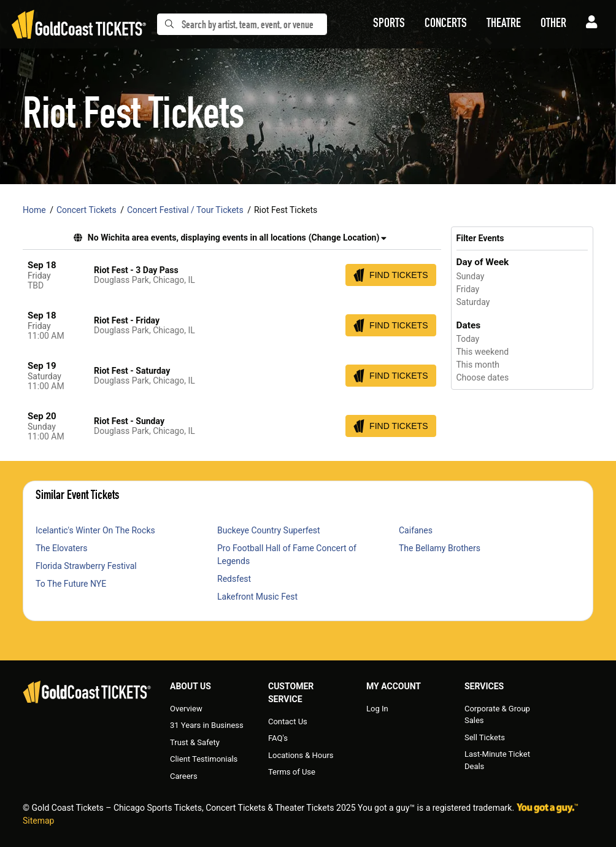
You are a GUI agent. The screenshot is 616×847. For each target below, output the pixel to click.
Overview (186, 709)
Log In (377, 709)
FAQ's (278, 738)
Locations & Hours (301, 755)
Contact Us (288, 721)
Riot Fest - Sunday (129, 421)
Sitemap (38, 821)
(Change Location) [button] (348, 238)
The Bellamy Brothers (440, 548)
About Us (191, 686)
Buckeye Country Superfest (269, 530)
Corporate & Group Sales (497, 715)
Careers (184, 776)
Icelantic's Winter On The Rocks (95, 530)
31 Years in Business (207, 725)
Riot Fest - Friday (127, 320)
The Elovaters (61, 548)
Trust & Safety (195, 742)
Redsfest (234, 579)
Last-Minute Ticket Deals (497, 760)
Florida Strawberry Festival (86, 566)
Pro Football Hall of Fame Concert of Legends (287, 555)
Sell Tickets (485, 737)
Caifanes (416, 530)
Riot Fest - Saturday (132, 371)
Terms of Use (292, 772)
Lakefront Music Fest (257, 597)
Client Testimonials (204, 759)
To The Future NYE (71, 584)
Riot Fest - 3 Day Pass (136, 270)
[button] (389, 25)
